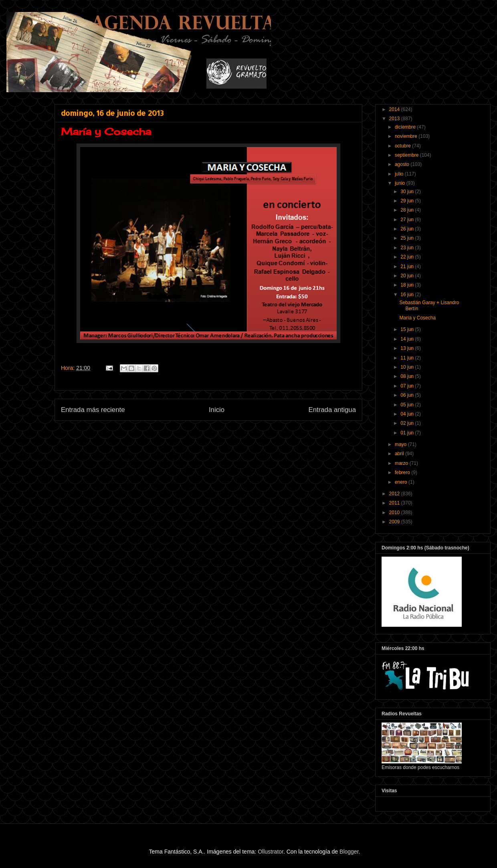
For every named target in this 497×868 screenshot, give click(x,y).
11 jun (408, 358)
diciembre (406, 127)
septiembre (407, 155)
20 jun (408, 276)
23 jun (408, 248)
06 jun (408, 395)
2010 (395, 513)
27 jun (408, 220)
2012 (395, 494)
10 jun (408, 367)
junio (401, 183)
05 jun (408, 405)
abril (400, 454)
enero (402, 482)
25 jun (408, 238)
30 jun (408, 192)
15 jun (408, 329)
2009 (395, 522)
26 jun (408, 229)
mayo (401, 444)
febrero (403, 472)
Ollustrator (271, 852)
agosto (403, 164)
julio (400, 174)
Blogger (349, 852)
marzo (402, 463)
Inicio (217, 410)
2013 (395, 119)
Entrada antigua (332, 410)
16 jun (408, 295)
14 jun (408, 339)
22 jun (408, 257)
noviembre (407, 136)
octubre (403, 146)
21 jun (408, 266)
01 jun (408, 433)
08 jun (408, 376)
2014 (395, 109)
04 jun (408, 414)
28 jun (408, 210)
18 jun (408, 285)
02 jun (408, 423)
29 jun (408, 201)
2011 (395, 503)
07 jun (408, 386)
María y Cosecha (417, 318)
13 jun (408, 348)
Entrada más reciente (93, 410)
